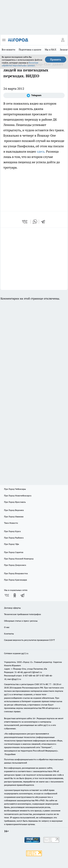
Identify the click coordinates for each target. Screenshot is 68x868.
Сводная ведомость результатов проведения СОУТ (29, 640)
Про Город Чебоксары (15, 489)
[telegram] (44, 222)
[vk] (25, 222)
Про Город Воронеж (14, 510)
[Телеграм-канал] (34, 95)
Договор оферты (12, 608)
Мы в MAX (51, 50)
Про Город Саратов (14, 552)
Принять (56, 60)
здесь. (41, 151)
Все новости (8, 50)
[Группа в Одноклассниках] (15, 595)
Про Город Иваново (14, 517)
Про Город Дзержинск (15, 565)
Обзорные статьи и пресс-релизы (21, 621)
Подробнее (10, 754)
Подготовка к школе (30, 50)
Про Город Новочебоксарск (18, 496)
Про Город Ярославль (15, 502)
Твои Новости (11, 523)
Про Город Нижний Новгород (19, 559)
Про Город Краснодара (15, 580)
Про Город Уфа (12, 544)
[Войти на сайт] (63, 40)
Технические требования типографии (22, 614)
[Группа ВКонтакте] (7, 595)
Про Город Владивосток (16, 573)
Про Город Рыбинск (14, 538)
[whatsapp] (35, 222)
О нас (7, 627)
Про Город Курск (12, 531)
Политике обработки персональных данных (20, 64)
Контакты (9, 634)
